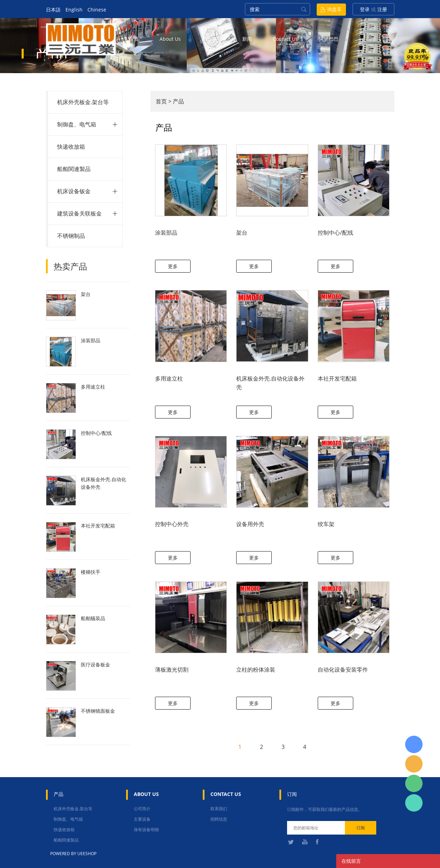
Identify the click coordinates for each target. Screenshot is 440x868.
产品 (178, 101)
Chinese (97, 10)
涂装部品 (91, 340)
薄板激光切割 (172, 670)
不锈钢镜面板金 (98, 711)
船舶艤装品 (93, 618)
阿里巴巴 (329, 39)
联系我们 (219, 809)
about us (170, 39)
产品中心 (211, 39)
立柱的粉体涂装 (256, 670)
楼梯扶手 (91, 572)
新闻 (247, 39)
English (74, 10)
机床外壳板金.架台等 (83, 102)
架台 (86, 294)
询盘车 (334, 9)
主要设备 (142, 819)
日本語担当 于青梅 (414, 744)
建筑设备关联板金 (79, 213)
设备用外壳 (250, 524)
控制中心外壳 (172, 524)
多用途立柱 (93, 387)
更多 (173, 266)
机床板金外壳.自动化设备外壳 (103, 483)
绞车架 (326, 524)
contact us (285, 39)
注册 (382, 9)
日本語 (53, 10)
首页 (134, 39)
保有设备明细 (146, 830)
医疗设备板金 (95, 664)
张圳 (414, 803)
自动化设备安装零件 (343, 670)
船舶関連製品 (74, 169)
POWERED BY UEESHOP (73, 854)
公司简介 (142, 809)
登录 (365, 9)
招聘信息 (219, 819)
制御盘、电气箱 (77, 124)
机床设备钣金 (74, 191)
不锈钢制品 (71, 236)
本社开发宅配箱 (98, 526)
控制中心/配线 (96, 433)
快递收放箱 (71, 147)
